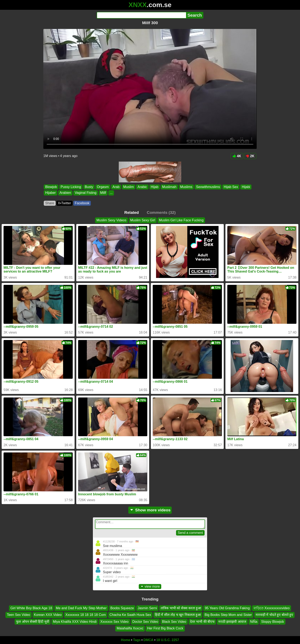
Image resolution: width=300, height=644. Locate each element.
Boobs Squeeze (122, 608)
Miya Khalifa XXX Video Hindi (75, 622)
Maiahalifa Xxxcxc (130, 628)
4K (237, 156)
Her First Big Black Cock (165, 628)
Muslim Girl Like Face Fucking (181, 220)
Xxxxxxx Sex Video (114, 622)
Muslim (129, 187)
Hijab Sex (231, 187)
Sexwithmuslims (208, 187)
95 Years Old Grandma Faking (227, 608)
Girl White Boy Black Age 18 (31, 608)
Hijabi (246, 187)
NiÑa (254, 622)
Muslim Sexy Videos (111, 220)
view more (150, 586)
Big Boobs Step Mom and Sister (228, 615)
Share (50, 203)
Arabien (65, 193)
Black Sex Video (174, 622)
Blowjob (51, 187)
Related (132, 212)
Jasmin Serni (147, 608)
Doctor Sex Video (145, 622)
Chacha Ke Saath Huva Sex (130, 615)
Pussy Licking (71, 187)
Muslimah (169, 187)
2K (250, 156)
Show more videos (150, 510)
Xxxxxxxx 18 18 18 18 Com (86, 615)
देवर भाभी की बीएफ (202, 622)
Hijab (155, 187)
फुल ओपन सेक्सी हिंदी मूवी (33, 622)
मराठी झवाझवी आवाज (232, 622)
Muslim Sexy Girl (143, 220)
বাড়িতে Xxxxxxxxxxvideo (272, 608)
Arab (116, 187)
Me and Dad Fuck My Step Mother (81, 608)
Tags (137, 640)
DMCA (148, 640)
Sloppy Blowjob (272, 622)
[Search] (141, 15)
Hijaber (51, 193)
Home (126, 640)
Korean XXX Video (48, 615)
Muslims (186, 187)
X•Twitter (64, 203)
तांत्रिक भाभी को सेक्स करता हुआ (181, 608)
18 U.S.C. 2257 (168, 640)
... (111, 193)
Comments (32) (161, 212)
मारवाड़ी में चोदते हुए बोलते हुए (274, 615)
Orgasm (103, 187)
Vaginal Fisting (86, 193)
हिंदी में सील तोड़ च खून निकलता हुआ (178, 615)
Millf (103, 193)
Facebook (82, 203)
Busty (89, 187)
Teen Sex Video (19, 615)
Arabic (142, 187)
